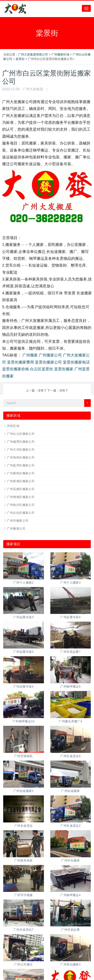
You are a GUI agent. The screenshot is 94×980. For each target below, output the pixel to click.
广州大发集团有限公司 (33, 54)
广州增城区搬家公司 (21, 497)
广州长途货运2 (70, 826)
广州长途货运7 (24, 930)
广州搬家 (30, 355)
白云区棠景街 (42, 369)
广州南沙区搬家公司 (21, 505)
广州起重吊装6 (70, 617)
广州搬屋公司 (16, 529)
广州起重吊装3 (24, 617)
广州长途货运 (24, 826)
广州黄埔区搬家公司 (21, 481)
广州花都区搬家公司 (21, 489)
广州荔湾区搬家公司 (21, 465)
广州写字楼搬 (24, 895)
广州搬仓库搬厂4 (70, 721)
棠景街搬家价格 (16, 369)
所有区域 (13, 426)
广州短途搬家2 (24, 791)
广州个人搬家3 (70, 583)
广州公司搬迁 (24, 964)
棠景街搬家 (64, 369)
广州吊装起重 (70, 930)
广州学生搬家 (70, 860)
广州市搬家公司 (18, 521)
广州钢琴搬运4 (70, 895)
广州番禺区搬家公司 (21, 473)
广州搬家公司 (50, 355)
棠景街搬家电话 (76, 362)
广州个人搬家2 (24, 583)
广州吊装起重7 (70, 652)
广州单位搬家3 (70, 964)
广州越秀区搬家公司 (21, 442)
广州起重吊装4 (24, 686)
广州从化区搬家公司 (21, 513)
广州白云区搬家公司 (21, 434)
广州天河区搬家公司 (21, 450)
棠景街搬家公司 (48, 362)
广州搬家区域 (60, 54)
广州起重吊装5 (24, 652)
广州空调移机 (24, 756)
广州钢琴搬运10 (24, 721)
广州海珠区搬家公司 (21, 457)
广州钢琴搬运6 (70, 686)
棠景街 (20, 59)
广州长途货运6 (70, 756)
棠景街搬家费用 (20, 362)
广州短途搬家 (70, 791)
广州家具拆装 (24, 860)
